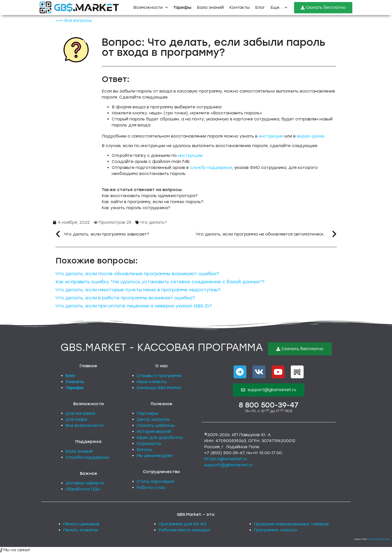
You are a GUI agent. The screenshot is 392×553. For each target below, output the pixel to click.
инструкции (271, 136)
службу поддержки (211, 168)
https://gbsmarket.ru (226, 459)
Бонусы (144, 450)
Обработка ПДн (83, 489)
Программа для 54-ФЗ (182, 524)
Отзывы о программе (159, 376)
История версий (154, 431)
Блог (260, 7)
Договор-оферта (85, 483)
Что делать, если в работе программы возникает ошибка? (125, 298)
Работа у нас (151, 488)
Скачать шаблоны (156, 425)
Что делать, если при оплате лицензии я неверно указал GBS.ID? (134, 306)
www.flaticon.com (379, 539)
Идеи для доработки (160, 437)
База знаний (210, 7)
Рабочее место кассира (184, 530)
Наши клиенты (152, 382)
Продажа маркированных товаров (291, 524)
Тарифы (75, 388)
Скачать (75, 382)
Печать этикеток (81, 530)
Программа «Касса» (276, 530)
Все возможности (85, 425)
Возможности (151, 7)
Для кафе (76, 419)
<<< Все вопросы (74, 20)
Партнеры (147, 413)
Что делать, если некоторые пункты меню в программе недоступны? (138, 290)
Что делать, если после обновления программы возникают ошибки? (137, 274)
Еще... (279, 7)
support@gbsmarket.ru (228, 465)
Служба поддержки (87, 457)
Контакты (239, 7)
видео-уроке (311, 136)
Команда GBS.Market (159, 388)
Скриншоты (149, 444)
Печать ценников (81, 524)
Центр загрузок (153, 419)
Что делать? (154, 222)
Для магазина (80, 413)
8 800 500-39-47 (269, 405)
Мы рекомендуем (155, 456)
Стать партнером (155, 481)
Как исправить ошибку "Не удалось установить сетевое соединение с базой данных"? (160, 282)
